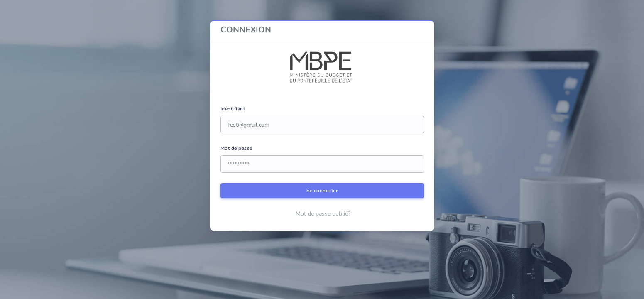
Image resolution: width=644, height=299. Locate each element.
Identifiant (233, 109)
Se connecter (322, 191)
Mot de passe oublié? (323, 214)
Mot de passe (236, 148)
